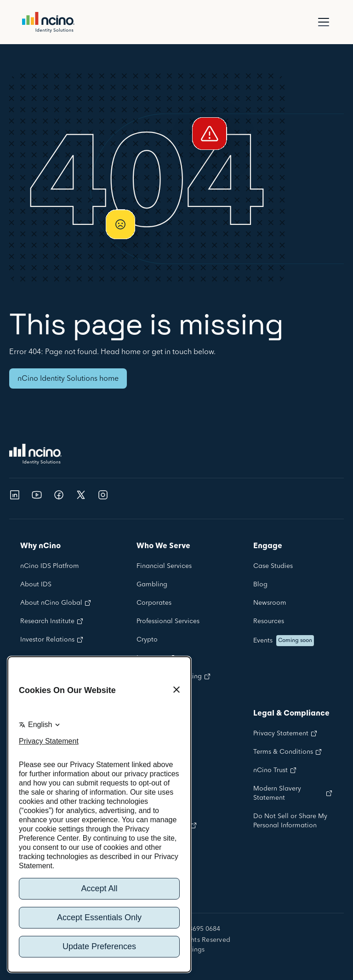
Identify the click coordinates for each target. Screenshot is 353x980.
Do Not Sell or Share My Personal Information (290, 821)
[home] (48, 22)
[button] (322, 22)
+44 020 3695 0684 (191, 929)
